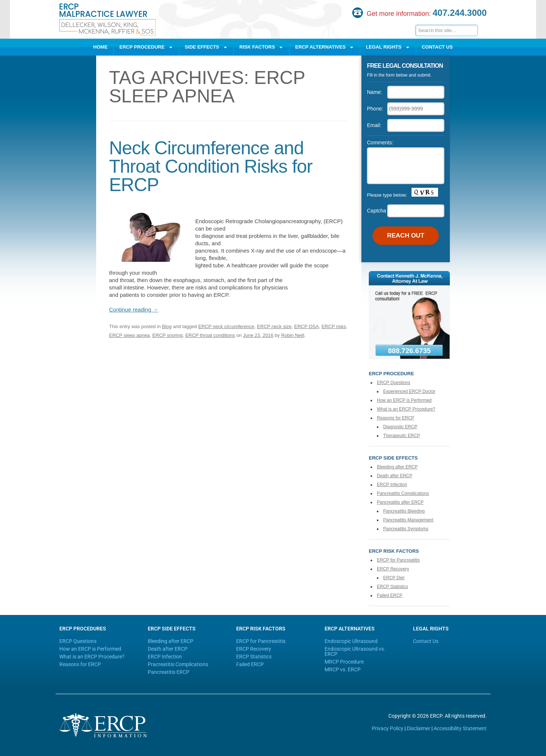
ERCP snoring (168, 335)
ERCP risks (334, 326)
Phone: (375, 109)
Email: (374, 125)
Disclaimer (419, 728)
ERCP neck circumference (226, 326)
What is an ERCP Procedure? (406, 409)
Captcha (377, 211)
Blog (167, 326)
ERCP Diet (394, 578)
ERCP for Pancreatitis (398, 560)
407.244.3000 (460, 13)
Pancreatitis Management (408, 520)
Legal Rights (388, 47)
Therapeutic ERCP (402, 436)
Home (100, 47)
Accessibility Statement (460, 728)
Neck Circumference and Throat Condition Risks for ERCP (211, 166)
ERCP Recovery (393, 569)
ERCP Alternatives (325, 47)
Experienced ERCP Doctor (409, 391)
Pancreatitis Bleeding (404, 511)
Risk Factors (262, 47)
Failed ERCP (390, 595)
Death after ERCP (395, 476)
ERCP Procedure (146, 47)
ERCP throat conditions (210, 335)
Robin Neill (293, 335)
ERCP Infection (392, 485)
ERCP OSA (307, 326)
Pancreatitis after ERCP (400, 502)
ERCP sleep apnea (129, 335)
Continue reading (134, 310)
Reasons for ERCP (395, 418)
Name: (374, 92)
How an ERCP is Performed (404, 400)
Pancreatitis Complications (403, 493)
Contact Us (437, 47)
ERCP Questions (394, 383)
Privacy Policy (388, 728)
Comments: (380, 143)
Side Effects (206, 47)
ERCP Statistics (392, 587)
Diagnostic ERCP (400, 427)
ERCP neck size (274, 326)
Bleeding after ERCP (397, 467)
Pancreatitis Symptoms (406, 529)
